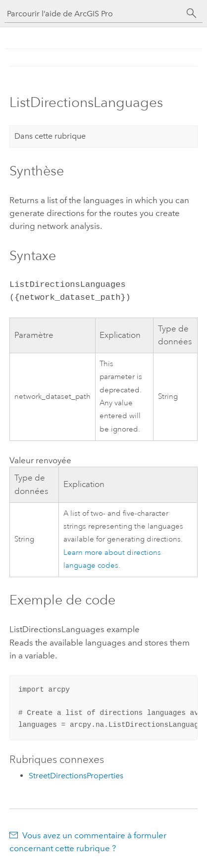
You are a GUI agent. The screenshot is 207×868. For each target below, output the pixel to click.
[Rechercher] (192, 13)
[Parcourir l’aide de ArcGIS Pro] (94, 14)
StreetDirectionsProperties (76, 776)
